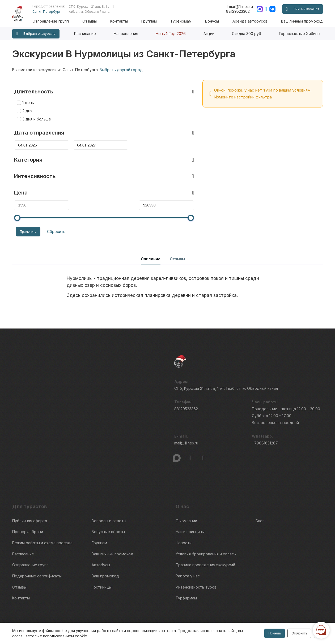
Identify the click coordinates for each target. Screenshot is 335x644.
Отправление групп (57, 21)
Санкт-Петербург (53, 12)
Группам (152, 21)
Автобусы (101, 545)
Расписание (85, 34)
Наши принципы (190, 515)
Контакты (124, 21)
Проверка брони (28, 515)
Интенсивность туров (196, 565)
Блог (260, 506)
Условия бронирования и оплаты (206, 535)
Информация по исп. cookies (257, 612)
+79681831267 (265, 430)
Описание (151, 244)
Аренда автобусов (251, 21)
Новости (184, 525)
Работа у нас (188, 555)
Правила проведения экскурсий (205, 545)
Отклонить (299, 633)
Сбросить (52, 223)
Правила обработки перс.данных (260, 622)
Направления (126, 34)
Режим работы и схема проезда (42, 525)
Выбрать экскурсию (36, 34)
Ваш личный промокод (302, 21)
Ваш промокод (105, 555)
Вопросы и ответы (109, 506)
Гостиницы (102, 565)
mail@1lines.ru (239, 7)
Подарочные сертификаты (37, 555)
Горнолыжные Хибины (300, 34)
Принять (274, 633)
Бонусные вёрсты (108, 515)
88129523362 (238, 11)
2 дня (26, 103)
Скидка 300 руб (247, 34)
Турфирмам (184, 21)
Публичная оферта (30, 506)
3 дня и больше (35, 111)
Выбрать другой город (121, 70)
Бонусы (214, 21)
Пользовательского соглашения (38, 619)
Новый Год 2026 (171, 34)
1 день (26, 94)
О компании (186, 506)
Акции (209, 34)
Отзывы (95, 21)
